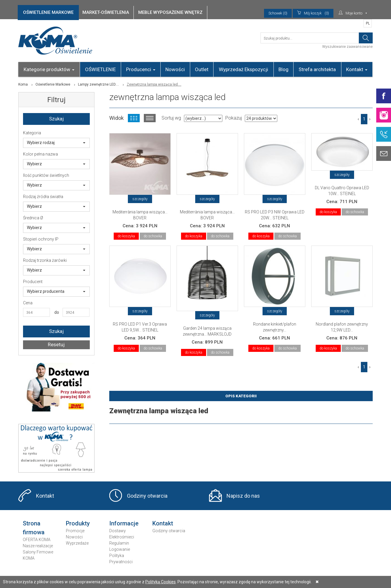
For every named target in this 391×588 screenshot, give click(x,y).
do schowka (153, 236)
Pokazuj (234, 118)
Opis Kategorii (241, 396)
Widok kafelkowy (134, 118)
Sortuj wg (171, 118)
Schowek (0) (278, 13)
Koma (23, 84)
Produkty (78, 523)
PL (368, 23)
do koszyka (126, 236)
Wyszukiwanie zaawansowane (347, 47)
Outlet (202, 69)
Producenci (141, 69)
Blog (284, 69)
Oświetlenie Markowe (53, 84)
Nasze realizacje (38, 546)
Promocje (75, 531)
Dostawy (118, 531)
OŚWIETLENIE (100, 69)
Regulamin (119, 543)
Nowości (175, 69)
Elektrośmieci (122, 537)
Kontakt (357, 69)
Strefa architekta (317, 69)
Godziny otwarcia (147, 496)
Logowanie (120, 549)
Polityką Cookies (161, 582)
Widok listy (150, 118)
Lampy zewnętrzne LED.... (98, 84)
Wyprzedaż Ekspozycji (243, 69)
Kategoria (32, 133)
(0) (313, 13)
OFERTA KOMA (37, 540)
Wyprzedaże (77, 543)
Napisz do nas (243, 496)
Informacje (124, 523)
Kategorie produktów (49, 69)
